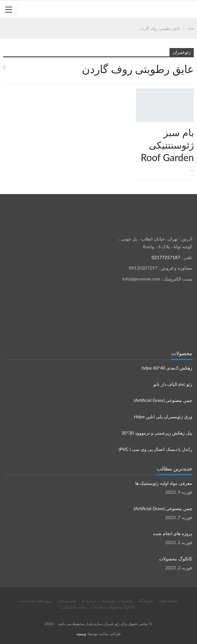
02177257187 (166, 257)
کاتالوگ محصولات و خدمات (113, 607)
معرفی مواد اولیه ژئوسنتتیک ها (164, 483)
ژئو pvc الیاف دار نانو (173, 384)
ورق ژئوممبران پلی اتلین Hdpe (163, 416)
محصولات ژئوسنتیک (117, 601)
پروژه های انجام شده (173, 533)
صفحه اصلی (168, 601)
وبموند (81, 634)
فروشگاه (146, 601)
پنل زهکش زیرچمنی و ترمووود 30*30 (157, 433)
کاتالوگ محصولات (176, 559)
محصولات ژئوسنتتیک (192, 89)
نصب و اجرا (67, 601)
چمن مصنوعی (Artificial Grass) (163, 400)
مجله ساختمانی (74, 607)
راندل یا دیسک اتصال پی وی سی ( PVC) (155, 449)
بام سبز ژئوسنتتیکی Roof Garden (167, 145)
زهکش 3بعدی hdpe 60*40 (167, 368)
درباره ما (89, 601)
